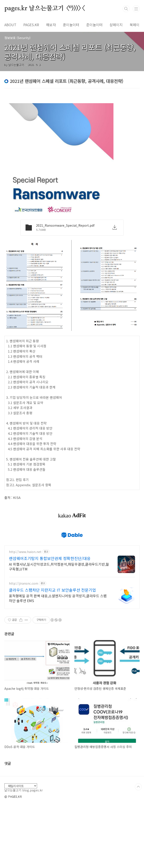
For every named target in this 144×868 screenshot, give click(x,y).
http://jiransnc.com (24, 583)
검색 (126, 9)
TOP (138, 848)
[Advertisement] (72, 800)
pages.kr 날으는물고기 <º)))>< (44, 9)
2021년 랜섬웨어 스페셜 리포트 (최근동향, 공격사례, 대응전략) (70, 52)
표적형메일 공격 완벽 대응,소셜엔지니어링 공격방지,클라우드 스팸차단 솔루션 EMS (58, 598)
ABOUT (10, 25)
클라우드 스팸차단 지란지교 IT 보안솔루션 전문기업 (52, 590)
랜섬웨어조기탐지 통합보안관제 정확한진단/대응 (50, 558)
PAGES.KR (31, 25)
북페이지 (136, 25)
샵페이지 (116, 25)
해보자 (51, 25)
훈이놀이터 (71, 25)
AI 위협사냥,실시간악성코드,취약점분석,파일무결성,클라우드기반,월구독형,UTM (59, 566)
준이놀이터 (94, 25)
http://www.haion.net (25, 552)
